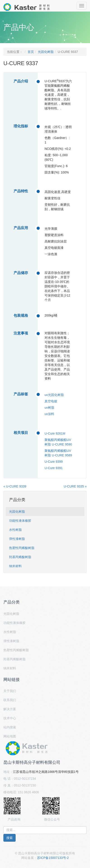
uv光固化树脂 (54, 395)
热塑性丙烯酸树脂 (22, 548)
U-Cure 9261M (55, 433)
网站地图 (10, 736)
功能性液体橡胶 (20, 521)
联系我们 (10, 700)
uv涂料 (49, 414)
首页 (31, 52)
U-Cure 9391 (54, 468)
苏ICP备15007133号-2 (53, 858)
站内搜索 (10, 727)
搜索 (9, 838)
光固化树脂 (46, 52)
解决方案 (10, 709)
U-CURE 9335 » (75, 486)
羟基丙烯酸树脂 (20, 557)
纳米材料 (15, 566)
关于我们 (10, 691)
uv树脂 (49, 408)
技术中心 (10, 718)
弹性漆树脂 (17, 539)
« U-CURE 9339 (15, 486)
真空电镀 (51, 401)
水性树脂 (15, 530)
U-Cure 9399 (54, 462)
